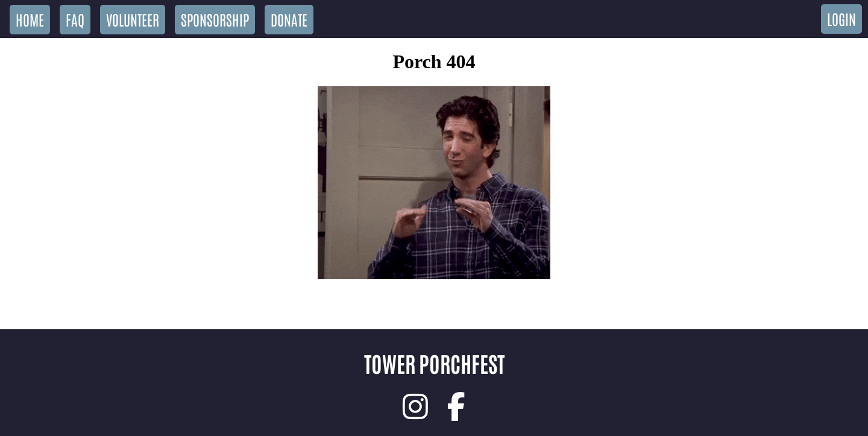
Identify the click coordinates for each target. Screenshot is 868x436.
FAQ (75, 19)
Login (841, 18)
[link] (415, 406)
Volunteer (133, 19)
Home (30, 19)
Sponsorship (215, 19)
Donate (289, 19)
